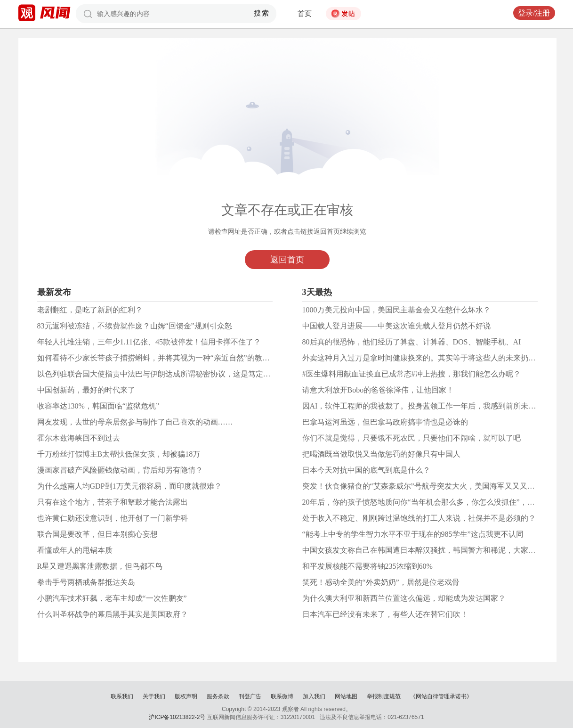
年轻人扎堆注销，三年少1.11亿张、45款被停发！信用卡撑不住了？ (149, 342)
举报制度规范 (384, 696)
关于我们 (154, 696)
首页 (305, 14)
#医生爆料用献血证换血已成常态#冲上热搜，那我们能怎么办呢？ (412, 374)
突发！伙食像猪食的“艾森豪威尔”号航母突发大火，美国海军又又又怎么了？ (430, 486)
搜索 (262, 13)
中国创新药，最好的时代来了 (86, 390)
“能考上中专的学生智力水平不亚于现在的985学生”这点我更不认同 (413, 534)
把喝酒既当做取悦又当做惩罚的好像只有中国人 (381, 454)
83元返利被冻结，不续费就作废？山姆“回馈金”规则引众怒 (135, 326)
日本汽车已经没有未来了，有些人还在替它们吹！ (385, 614)
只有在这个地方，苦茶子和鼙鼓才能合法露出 (113, 502)
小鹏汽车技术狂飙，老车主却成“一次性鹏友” (112, 598)
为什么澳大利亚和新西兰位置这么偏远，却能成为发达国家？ (404, 598)
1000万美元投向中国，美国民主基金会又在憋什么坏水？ (396, 310)
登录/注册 (534, 13)
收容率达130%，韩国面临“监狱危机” (98, 406)
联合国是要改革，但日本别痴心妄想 (97, 534)
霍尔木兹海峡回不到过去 (79, 438)
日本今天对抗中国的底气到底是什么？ (366, 470)
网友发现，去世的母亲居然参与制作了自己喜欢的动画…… (135, 422)
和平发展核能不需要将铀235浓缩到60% (367, 566)
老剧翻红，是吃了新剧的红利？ (90, 310)
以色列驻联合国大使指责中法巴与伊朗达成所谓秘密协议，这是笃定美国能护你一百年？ (184, 374)
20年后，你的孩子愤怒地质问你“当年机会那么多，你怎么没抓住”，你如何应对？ (437, 502)
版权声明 (186, 696)
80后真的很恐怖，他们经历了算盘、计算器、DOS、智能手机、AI (412, 342)
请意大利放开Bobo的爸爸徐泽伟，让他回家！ (378, 390)
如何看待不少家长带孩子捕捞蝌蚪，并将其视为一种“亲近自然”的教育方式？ (165, 358)
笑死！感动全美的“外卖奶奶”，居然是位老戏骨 (381, 582)
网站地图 (346, 696)
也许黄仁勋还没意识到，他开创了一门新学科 (113, 518)
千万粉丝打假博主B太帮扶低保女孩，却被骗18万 (119, 454)
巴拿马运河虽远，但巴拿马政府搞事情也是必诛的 (385, 422)
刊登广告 (250, 696)
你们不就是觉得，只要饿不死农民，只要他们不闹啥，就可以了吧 (412, 438)
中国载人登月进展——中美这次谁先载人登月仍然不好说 (396, 326)
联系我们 (122, 696)
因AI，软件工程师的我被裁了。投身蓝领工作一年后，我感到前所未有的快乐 (431, 406)
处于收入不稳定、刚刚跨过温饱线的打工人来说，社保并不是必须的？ (419, 518)
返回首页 (287, 260)
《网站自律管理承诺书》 (441, 696)
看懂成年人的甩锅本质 (75, 550)
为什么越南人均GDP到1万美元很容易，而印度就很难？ (129, 486)
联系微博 (282, 696)
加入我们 (314, 696)
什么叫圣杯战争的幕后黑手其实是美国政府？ (113, 614)
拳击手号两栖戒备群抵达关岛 (86, 582)
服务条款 (218, 696)
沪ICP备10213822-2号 (177, 717)
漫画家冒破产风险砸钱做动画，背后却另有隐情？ (120, 470)
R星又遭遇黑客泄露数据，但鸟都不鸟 (100, 566)
